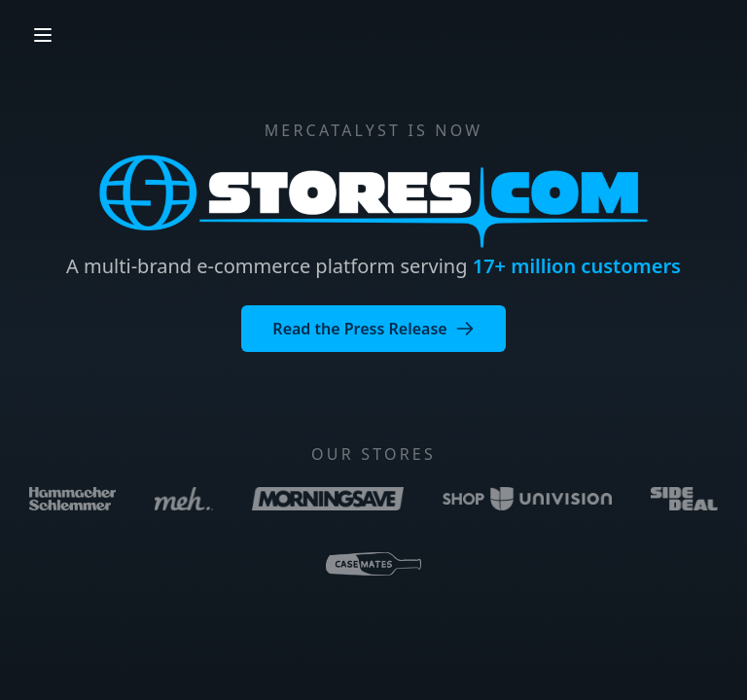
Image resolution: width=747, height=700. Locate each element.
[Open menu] (43, 35)
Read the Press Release (373, 329)
